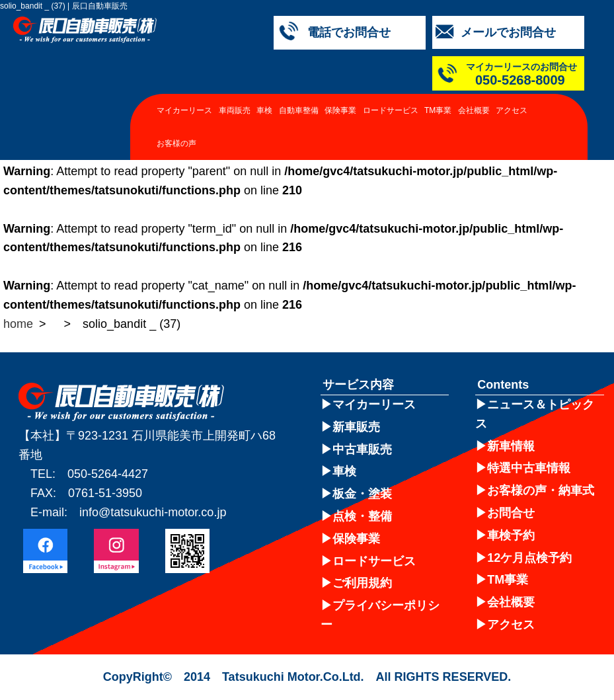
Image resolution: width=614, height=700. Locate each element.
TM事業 (438, 110)
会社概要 (474, 110)
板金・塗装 (362, 494)
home (18, 324)
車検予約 (511, 535)
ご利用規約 (362, 583)
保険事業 (340, 110)
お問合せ (511, 513)
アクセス (512, 110)
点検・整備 (362, 516)
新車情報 (511, 446)
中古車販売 (362, 449)
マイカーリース (184, 110)
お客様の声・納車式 (541, 490)
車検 (264, 110)
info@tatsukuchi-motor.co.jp (153, 512)
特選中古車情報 (529, 468)
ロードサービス (391, 110)
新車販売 (356, 427)
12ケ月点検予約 (529, 558)
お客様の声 (176, 143)
